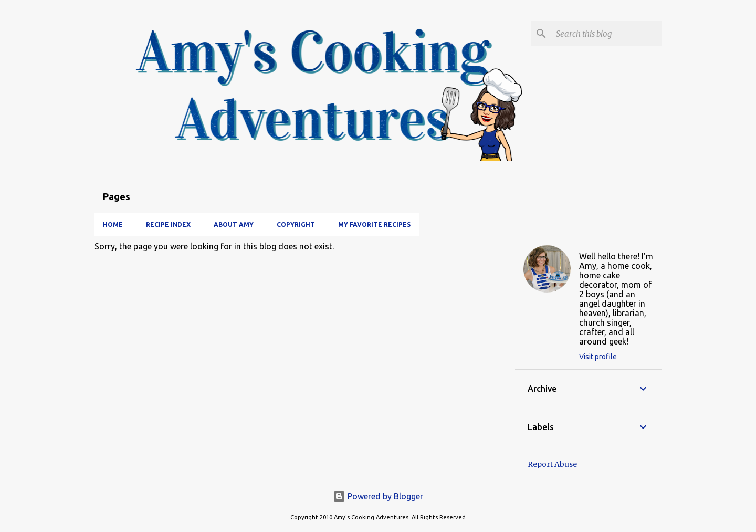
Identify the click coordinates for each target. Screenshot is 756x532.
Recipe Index (168, 225)
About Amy (234, 225)
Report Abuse (552, 464)
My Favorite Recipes (374, 225)
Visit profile (598, 357)
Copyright (296, 225)
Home (113, 225)
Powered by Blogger (378, 496)
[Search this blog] (607, 34)
